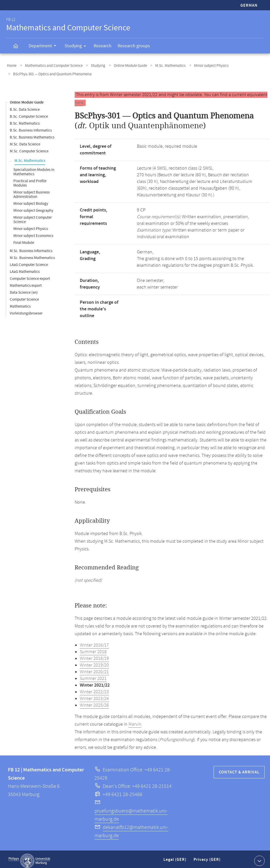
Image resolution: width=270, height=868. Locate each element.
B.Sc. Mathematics (25, 120)
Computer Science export (30, 276)
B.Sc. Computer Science (29, 113)
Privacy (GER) (207, 859)
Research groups (134, 46)
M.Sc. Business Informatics (31, 248)
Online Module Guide (123, 65)
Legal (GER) (175, 859)
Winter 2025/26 (94, 702)
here (79, 100)
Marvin (135, 721)
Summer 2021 (93, 676)
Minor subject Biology (31, 201)
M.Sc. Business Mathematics (32, 255)
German (249, 6)
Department (44, 47)
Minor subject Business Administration (32, 191)
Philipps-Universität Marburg (29, 858)
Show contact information (259, 857)
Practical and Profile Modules (30, 180)
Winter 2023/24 (94, 696)
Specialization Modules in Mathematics (34, 169)
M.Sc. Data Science (25, 141)
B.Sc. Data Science (25, 107)
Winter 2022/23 (94, 689)
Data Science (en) (24, 289)
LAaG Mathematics (25, 269)
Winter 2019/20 (94, 662)
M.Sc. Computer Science (29, 148)
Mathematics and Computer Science (51, 65)
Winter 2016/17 (94, 642)
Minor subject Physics (199, 65)
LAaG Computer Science (29, 262)
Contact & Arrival (239, 769)
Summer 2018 (93, 649)
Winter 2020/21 (94, 669)
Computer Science (24, 296)
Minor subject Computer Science (33, 217)
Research (103, 46)
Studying (77, 47)
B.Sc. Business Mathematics (32, 134)
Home (11, 65)
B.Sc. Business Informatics (31, 127)
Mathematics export (26, 283)
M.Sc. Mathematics (161, 65)
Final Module (24, 240)
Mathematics (20, 303)
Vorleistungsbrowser (26, 310)
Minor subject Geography (33, 207)
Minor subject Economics (33, 233)
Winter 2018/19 (94, 655)
